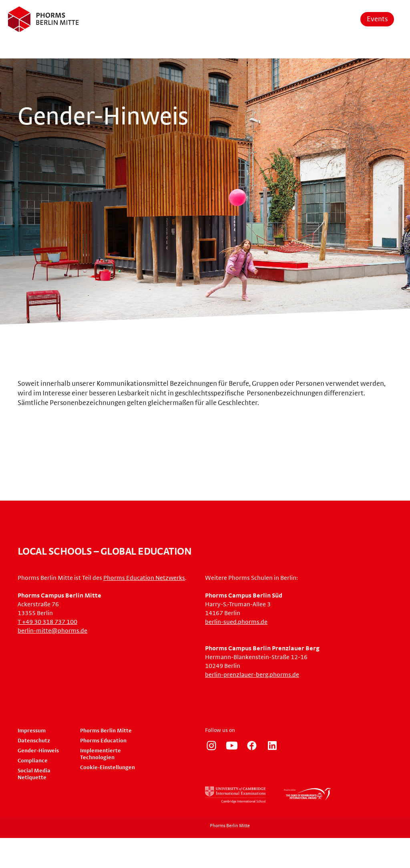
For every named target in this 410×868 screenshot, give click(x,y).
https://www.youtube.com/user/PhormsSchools (232, 746)
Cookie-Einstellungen (108, 768)
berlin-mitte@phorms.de (52, 631)
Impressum (32, 731)
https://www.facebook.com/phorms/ (252, 746)
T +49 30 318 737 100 (47, 622)
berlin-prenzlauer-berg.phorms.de (252, 675)
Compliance (33, 761)
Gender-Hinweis (38, 751)
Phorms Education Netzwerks (144, 578)
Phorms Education (103, 741)
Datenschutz (34, 741)
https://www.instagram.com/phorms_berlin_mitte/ (211, 746)
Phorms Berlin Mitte (106, 731)
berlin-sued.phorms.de (236, 622)
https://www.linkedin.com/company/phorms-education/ (272, 746)
